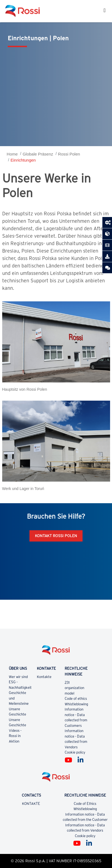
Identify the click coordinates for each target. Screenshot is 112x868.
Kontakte (44, 677)
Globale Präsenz (38, 154)
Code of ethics (76, 699)
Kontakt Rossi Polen (56, 536)
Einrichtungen (23, 160)
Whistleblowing (76, 704)
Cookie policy (75, 752)
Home (12, 154)
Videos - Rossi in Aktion (15, 736)
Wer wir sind (18, 677)
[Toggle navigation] (105, 11)
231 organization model (74, 688)
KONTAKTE (31, 804)
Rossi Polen (69, 154)
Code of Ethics (85, 804)
